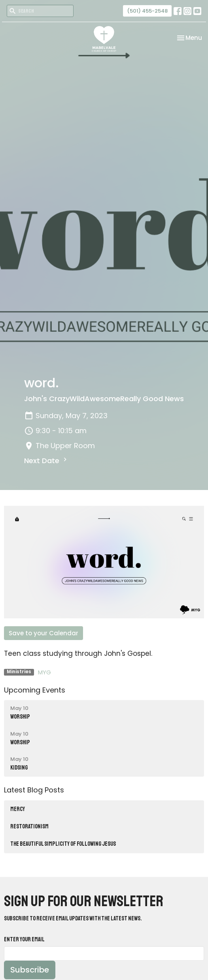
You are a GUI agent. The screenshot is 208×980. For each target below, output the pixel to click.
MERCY (18, 809)
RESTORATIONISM (29, 827)
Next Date (46, 461)
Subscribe (30, 970)
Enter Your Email (24, 940)
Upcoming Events (35, 690)
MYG (44, 672)
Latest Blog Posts (34, 790)
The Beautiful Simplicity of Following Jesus (63, 844)
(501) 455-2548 (147, 11)
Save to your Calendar (43, 633)
